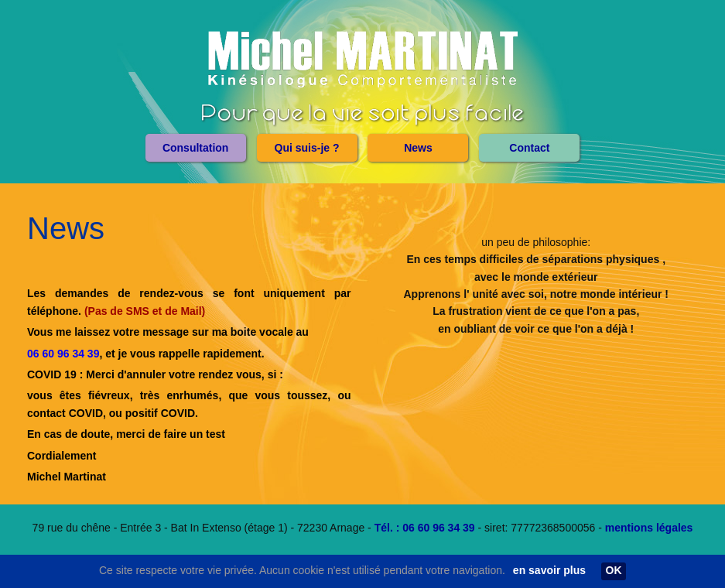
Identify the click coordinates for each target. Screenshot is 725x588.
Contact (529, 148)
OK (614, 570)
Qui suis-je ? (307, 148)
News (418, 148)
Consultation (196, 148)
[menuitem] (196, 148)
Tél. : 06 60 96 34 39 (425, 528)
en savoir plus (549, 570)
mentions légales (649, 528)
